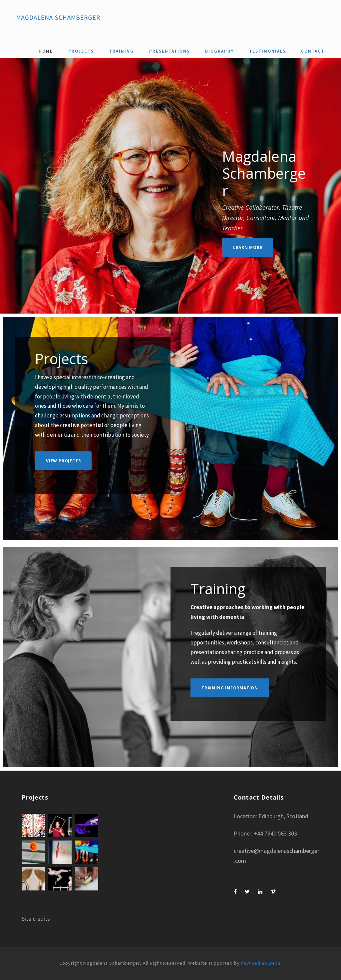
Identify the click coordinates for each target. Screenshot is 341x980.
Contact (313, 51)
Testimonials (267, 51)
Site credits (36, 919)
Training (122, 51)
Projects (81, 51)
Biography (219, 51)
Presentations (170, 51)
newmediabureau (261, 963)
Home (46, 51)
